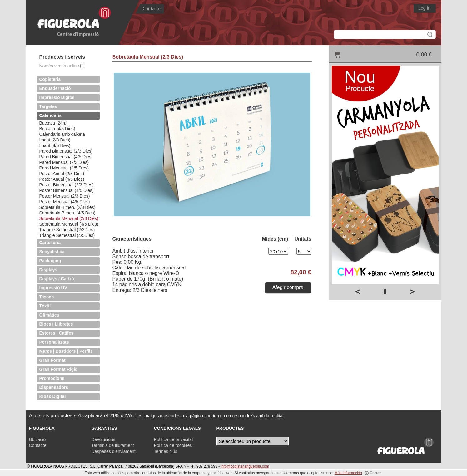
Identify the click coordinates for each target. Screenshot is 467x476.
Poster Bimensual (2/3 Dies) (67, 185)
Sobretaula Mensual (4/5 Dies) (69, 224)
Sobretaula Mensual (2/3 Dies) (69, 218)
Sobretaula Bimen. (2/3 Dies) (67, 207)
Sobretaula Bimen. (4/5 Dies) (67, 213)
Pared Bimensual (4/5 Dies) (66, 157)
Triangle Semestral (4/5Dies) (67, 235)
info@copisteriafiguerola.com (245, 466)
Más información (348, 473)
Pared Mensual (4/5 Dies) (64, 168)
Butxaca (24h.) (54, 123)
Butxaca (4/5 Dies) (57, 129)
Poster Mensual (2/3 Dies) (65, 196)
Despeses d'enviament (114, 451)
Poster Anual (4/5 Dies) (62, 179)
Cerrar (373, 473)
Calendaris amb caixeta (62, 134)
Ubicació (37, 439)
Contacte (38, 445)
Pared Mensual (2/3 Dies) (64, 162)
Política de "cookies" (174, 445)
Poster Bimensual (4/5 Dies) (67, 190)
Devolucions (103, 439)
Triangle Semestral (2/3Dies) (67, 230)
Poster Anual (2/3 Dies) (62, 174)
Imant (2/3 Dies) (55, 140)
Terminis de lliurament (113, 445)
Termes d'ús (166, 451)
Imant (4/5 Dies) (55, 145)
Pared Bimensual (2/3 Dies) (66, 151)
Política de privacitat (174, 439)
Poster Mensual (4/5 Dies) (65, 202)
